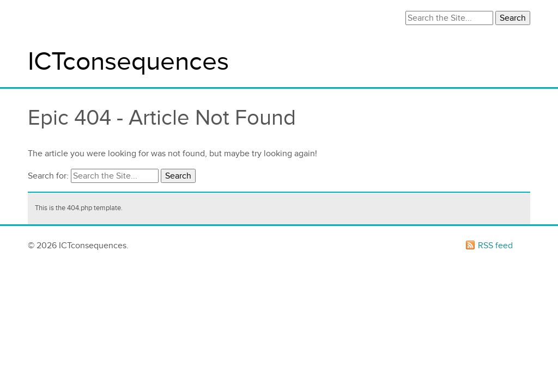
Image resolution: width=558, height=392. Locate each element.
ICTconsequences (128, 62)
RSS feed (495, 246)
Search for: (48, 176)
